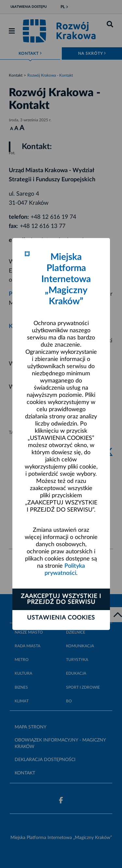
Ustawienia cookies (61, 618)
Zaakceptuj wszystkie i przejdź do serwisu (61, 599)
